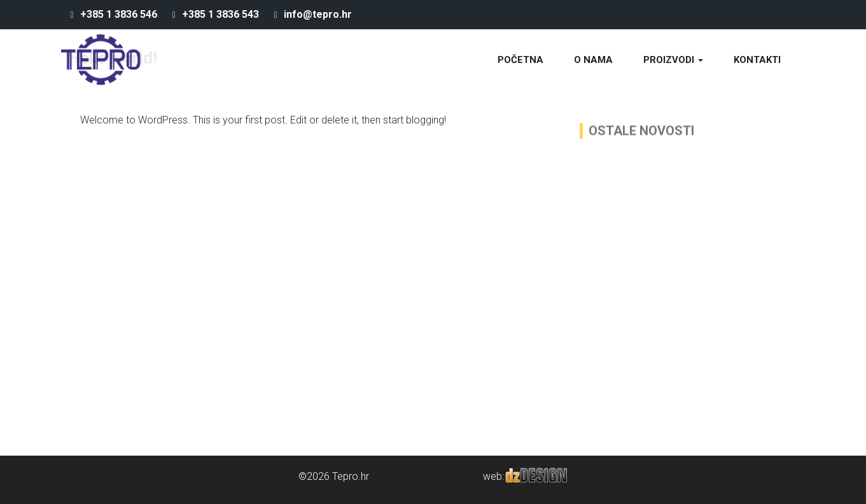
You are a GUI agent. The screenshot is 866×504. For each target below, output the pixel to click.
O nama (593, 60)
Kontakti (757, 60)
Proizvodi (673, 60)
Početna (520, 60)
